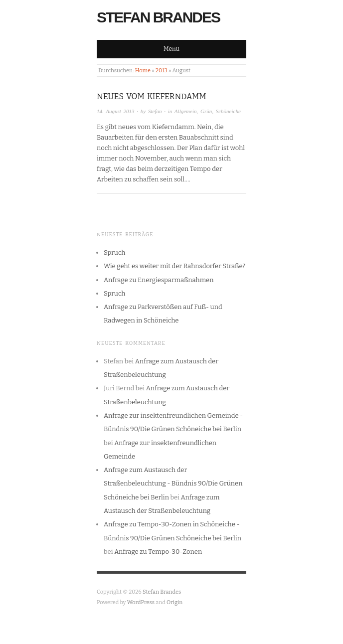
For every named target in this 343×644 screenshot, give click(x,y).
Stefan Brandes (158, 17)
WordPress (141, 602)
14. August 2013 (116, 111)
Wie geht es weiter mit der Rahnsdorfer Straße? (174, 266)
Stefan (155, 111)
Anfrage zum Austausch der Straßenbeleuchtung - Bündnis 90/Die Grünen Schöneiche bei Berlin (173, 483)
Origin (174, 602)
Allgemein (186, 111)
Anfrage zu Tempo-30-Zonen (158, 552)
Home (143, 71)
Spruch (114, 252)
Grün (206, 111)
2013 (162, 71)
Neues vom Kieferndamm (152, 96)
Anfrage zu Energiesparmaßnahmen (159, 280)
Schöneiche (228, 111)
